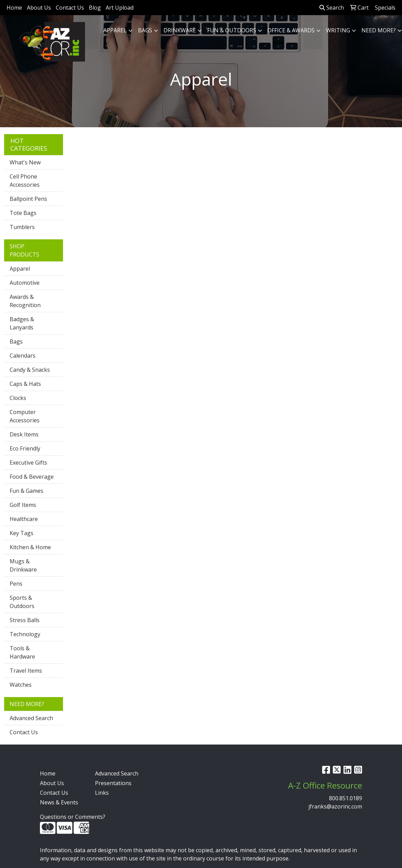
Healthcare (24, 519)
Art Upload (120, 8)
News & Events (59, 802)
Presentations (113, 783)
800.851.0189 (346, 798)
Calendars (23, 356)
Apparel (115, 30)
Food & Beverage (32, 477)
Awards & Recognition (25, 301)
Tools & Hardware (22, 652)
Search (332, 8)
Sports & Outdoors (22, 602)
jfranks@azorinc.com (335, 806)
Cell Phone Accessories (25, 181)
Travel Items (26, 671)
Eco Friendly (25, 448)
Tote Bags (23, 213)
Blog (95, 8)
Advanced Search (31, 718)
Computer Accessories (25, 416)
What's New (25, 162)
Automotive (25, 283)
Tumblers (22, 227)
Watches (21, 685)
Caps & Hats (25, 384)
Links (102, 793)
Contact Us (70, 8)
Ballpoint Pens (28, 199)
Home (14, 8)
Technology (25, 634)
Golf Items (23, 505)
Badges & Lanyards (22, 323)
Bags (145, 30)
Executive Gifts (28, 463)
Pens (16, 584)
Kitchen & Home (30, 547)
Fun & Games (27, 491)
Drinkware (180, 30)
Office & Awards (291, 30)
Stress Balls (25, 620)
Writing (338, 30)
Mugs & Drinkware (23, 565)
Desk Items (24, 434)
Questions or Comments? (73, 817)
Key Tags (22, 533)
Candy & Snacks (30, 370)
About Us (39, 8)
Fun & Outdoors (232, 30)
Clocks (18, 398)
